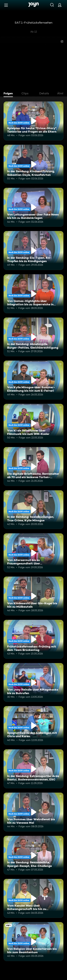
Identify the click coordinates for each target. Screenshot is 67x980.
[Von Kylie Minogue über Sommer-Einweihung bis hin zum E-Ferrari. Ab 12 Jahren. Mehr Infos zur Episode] (33, 380)
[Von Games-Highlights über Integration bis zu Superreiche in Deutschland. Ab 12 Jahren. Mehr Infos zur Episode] (33, 294)
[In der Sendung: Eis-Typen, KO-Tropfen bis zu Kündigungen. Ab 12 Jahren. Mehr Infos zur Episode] (33, 250)
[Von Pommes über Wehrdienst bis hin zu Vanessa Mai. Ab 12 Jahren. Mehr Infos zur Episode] (33, 812)
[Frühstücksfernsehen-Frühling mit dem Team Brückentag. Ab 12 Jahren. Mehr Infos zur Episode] (33, 639)
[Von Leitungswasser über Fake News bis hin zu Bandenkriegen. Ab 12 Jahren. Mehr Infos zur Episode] (33, 207)
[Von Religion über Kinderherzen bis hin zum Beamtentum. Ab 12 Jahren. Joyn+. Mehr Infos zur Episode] (33, 942)
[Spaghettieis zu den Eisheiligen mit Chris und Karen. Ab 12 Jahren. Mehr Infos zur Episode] (33, 726)
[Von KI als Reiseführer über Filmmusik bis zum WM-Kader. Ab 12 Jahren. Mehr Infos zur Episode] (33, 423)
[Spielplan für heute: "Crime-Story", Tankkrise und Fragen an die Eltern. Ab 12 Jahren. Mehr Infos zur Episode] (33, 121)
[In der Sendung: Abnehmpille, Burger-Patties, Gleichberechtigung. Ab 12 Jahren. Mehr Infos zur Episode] (33, 337)
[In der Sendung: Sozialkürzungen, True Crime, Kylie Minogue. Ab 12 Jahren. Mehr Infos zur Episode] (33, 510)
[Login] (60, 5)
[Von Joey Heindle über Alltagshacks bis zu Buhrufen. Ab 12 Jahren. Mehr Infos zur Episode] (33, 683)
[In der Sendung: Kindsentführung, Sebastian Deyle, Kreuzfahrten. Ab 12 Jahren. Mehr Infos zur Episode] (33, 164)
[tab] (9, 94)
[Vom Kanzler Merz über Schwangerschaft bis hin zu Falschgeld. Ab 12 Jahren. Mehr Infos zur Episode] (33, 898)
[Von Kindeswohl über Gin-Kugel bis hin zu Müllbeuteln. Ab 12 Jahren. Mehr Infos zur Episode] (33, 596)
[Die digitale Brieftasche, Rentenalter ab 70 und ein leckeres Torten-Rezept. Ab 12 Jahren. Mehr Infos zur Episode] (33, 467)
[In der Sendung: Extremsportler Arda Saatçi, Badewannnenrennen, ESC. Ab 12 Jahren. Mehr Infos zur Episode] (33, 769)
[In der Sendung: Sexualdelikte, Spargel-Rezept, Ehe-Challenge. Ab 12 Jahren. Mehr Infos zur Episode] (33, 855)
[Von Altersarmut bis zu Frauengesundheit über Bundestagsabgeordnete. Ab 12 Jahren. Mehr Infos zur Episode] (33, 553)
